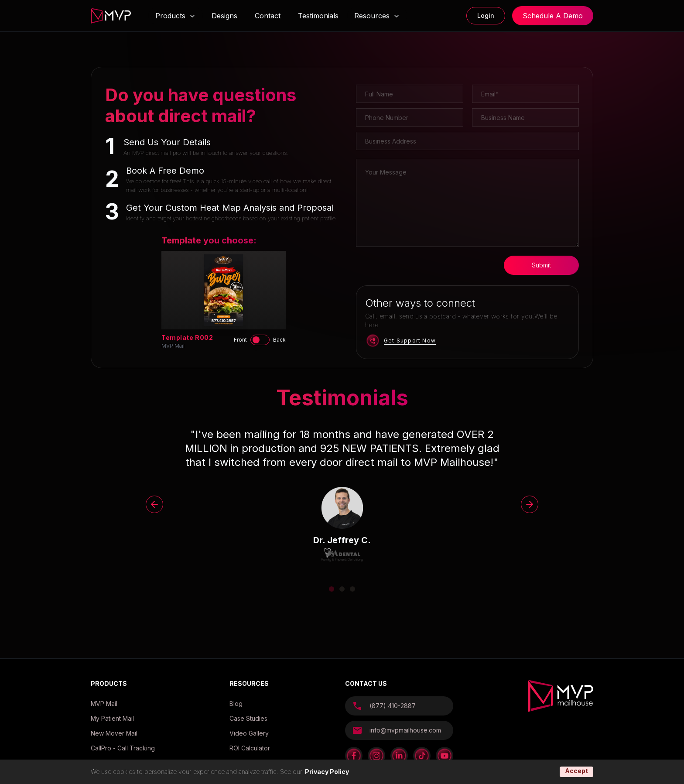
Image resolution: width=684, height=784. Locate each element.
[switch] (260, 340)
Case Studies (248, 718)
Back (279, 340)
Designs (224, 16)
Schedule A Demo (553, 16)
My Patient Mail (112, 718)
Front (240, 340)
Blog (236, 704)
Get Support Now (410, 341)
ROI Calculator (250, 748)
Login (486, 15)
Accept (576, 771)
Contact (268, 16)
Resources (377, 16)
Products (170, 16)
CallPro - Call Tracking (123, 748)
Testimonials (318, 16)
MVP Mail (104, 704)
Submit (541, 265)
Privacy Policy (327, 772)
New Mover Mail (114, 733)
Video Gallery (249, 733)
